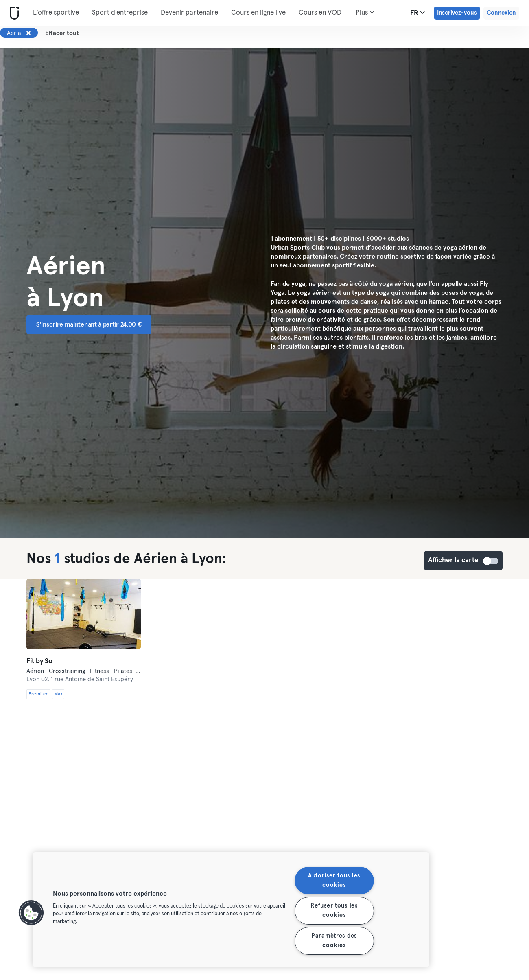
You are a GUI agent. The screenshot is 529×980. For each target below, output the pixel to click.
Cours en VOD (320, 13)
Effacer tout (62, 33)
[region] (231, 910)
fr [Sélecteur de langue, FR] (418, 13)
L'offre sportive (56, 13)
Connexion (501, 13)
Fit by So (39, 661)
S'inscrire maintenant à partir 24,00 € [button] (89, 324)
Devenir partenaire (189, 13)
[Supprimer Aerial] (28, 33)
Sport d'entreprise (120, 13)
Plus (365, 12)
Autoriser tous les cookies (334, 880)
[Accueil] (13, 13)
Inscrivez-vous (457, 13)
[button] (31, 913)
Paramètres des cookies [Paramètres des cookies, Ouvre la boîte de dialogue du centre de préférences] (334, 941)
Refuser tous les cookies (334, 911)
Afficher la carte (491, 561)
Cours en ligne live (258, 13)
